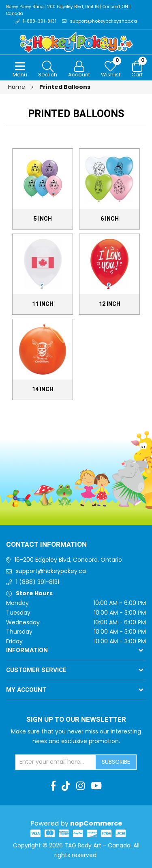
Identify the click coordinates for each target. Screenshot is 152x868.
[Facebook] (53, 786)
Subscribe (116, 762)
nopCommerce (96, 823)
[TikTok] (66, 786)
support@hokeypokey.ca (51, 571)
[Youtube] (96, 786)
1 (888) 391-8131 (37, 582)
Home (17, 87)
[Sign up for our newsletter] (56, 762)
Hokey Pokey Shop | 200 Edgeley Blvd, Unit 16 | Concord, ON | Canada (68, 10)
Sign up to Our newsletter (76, 720)
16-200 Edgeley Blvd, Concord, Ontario (68, 560)
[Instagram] (80, 786)
